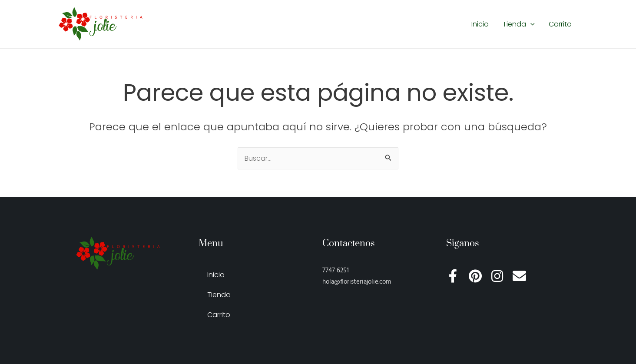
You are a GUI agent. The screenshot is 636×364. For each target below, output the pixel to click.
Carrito (560, 24)
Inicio (480, 24)
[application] (530, 24)
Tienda (519, 24)
